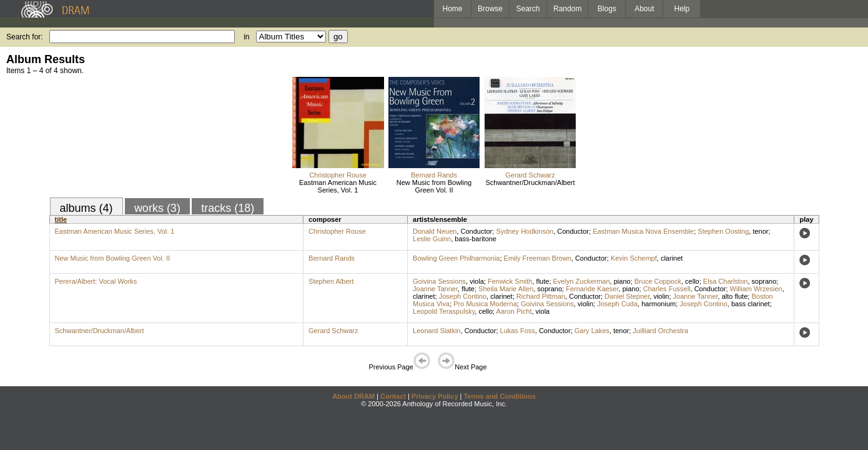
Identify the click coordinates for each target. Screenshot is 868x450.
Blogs (607, 9)
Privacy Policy (435, 396)
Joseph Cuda (617, 304)
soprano (764, 281)
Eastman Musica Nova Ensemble (643, 231)
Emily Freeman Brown (538, 258)
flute (543, 281)
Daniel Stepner (627, 296)
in (246, 37)
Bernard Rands (434, 175)
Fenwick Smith (510, 281)
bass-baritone (476, 239)
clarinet (672, 258)
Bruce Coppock (658, 281)
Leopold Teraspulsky (444, 311)
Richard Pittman (541, 296)
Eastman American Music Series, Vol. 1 (338, 186)
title (61, 219)
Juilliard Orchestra (660, 331)
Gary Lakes (592, 331)
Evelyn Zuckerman (582, 281)
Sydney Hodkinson (525, 231)
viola (477, 281)
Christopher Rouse (338, 175)
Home (452, 9)
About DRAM (353, 396)
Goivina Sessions (439, 281)
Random (567, 9)
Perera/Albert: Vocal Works (96, 281)
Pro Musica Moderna (485, 304)
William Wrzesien (756, 289)
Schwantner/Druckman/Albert (530, 182)
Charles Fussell (667, 289)
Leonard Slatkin (436, 331)
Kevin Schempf (634, 258)
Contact (393, 396)
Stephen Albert (331, 281)
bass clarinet (751, 304)
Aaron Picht (514, 311)
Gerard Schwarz (530, 175)
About (644, 9)
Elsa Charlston (726, 281)
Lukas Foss (518, 331)
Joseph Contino (463, 296)
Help (682, 9)
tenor (760, 231)
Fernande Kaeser (592, 289)
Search (528, 9)
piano (622, 281)
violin (661, 296)
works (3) (157, 208)
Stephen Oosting (723, 231)
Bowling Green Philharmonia (456, 258)
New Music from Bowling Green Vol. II (434, 186)
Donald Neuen (435, 231)
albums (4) (86, 208)
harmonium (658, 304)
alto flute (735, 296)
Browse (490, 9)
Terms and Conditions (500, 396)
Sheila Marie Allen (506, 289)
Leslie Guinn (432, 239)
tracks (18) (228, 208)
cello (692, 281)
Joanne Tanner (435, 289)
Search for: (25, 37)
